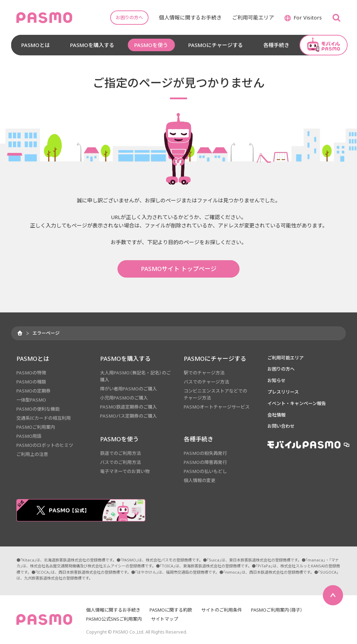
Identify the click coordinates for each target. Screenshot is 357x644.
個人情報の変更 (200, 480)
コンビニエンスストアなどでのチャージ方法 (215, 394)
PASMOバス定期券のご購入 (128, 416)
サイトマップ (165, 619)
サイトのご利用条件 (222, 610)
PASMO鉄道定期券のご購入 (128, 407)
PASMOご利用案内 (36, 427)
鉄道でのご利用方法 (120, 453)
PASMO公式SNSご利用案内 (114, 619)
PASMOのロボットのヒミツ (45, 445)
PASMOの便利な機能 (38, 409)
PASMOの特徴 (31, 373)
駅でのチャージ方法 (204, 373)
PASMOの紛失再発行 (205, 453)
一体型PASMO (31, 400)
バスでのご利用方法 (120, 462)
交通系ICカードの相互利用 (44, 418)
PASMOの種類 (31, 382)
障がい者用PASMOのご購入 (128, 389)
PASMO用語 (29, 436)
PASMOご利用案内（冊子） (277, 610)
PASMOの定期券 (33, 391)
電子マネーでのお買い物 (125, 471)
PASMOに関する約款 (171, 610)
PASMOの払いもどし (205, 471)
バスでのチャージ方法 (206, 382)
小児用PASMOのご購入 (124, 398)
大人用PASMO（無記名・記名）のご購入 (135, 376)
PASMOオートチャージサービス (217, 407)
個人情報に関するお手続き (113, 610)
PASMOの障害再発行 (205, 462)
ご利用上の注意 (32, 454)
